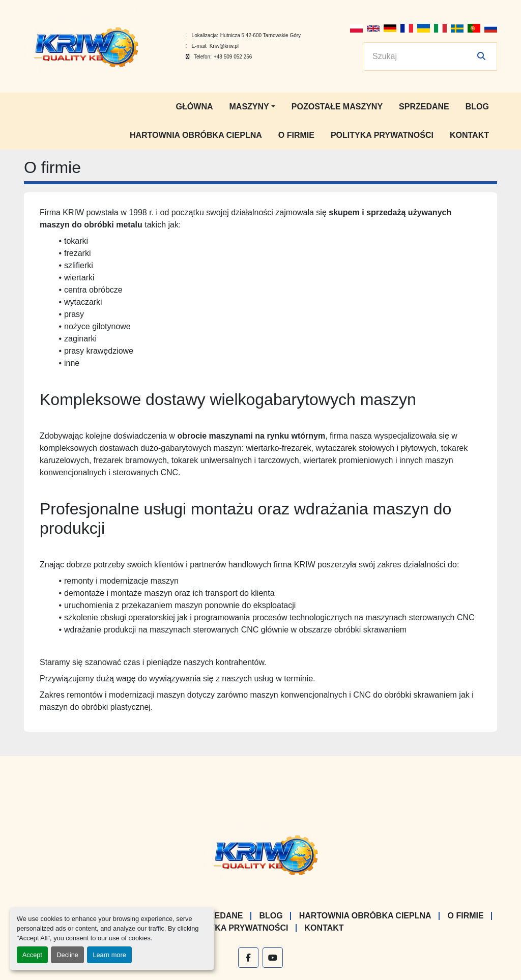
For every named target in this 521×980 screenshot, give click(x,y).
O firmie (296, 135)
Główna (195, 107)
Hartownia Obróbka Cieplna (196, 135)
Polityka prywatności (382, 135)
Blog (477, 107)
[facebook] (248, 958)
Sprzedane (424, 107)
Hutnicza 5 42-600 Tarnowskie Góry (260, 35)
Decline (67, 955)
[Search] (423, 56)
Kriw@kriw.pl (224, 46)
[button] (252, 107)
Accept (32, 955)
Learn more (109, 955)
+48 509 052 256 (233, 57)
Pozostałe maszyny (337, 107)
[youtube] (273, 958)
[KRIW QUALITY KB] (261, 854)
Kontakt (469, 135)
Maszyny (249, 107)
